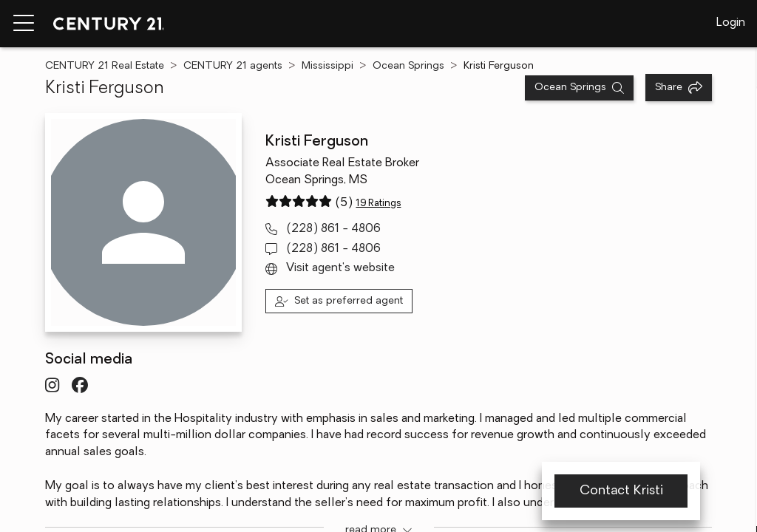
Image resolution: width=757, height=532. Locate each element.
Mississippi (327, 66)
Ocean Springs (408, 66)
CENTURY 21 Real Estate (105, 66)
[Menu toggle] (24, 24)
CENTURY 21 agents (233, 66)
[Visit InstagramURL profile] (52, 385)
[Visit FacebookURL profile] (80, 385)
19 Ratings (378, 204)
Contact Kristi (621, 491)
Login (731, 23)
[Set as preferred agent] (339, 301)
